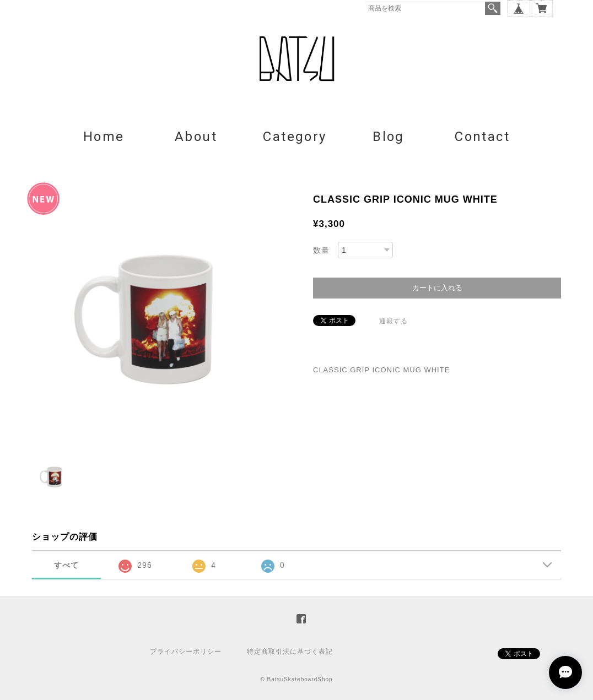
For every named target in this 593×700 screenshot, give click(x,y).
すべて (66, 565)
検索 (493, 8)
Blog (389, 137)
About (196, 137)
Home (104, 137)
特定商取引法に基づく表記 (290, 652)
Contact (482, 137)
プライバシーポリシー (186, 652)
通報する (393, 321)
